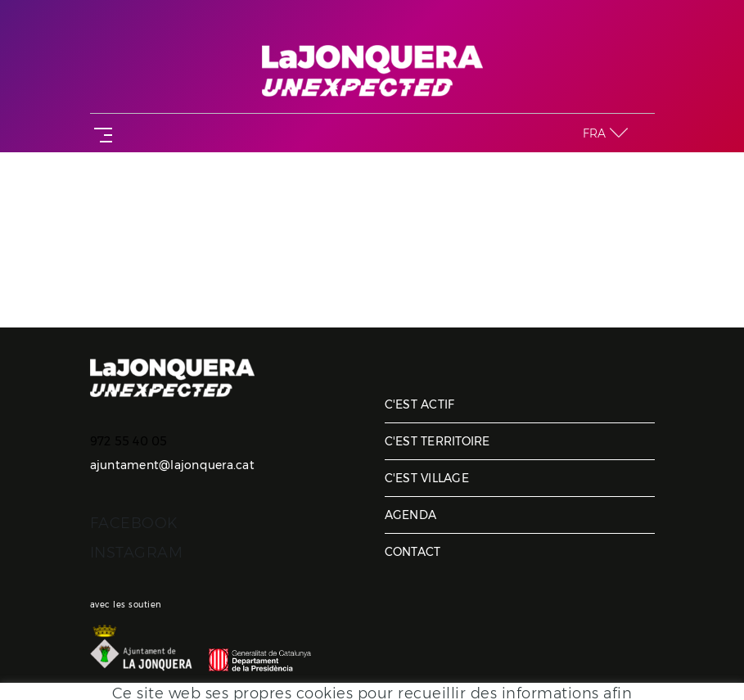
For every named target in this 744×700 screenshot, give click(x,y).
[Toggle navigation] (100, 133)
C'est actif (420, 404)
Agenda (411, 515)
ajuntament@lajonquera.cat (172, 465)
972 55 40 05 (129, 441)
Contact (413, 552)
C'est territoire (437, 441)
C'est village (427, 478)
